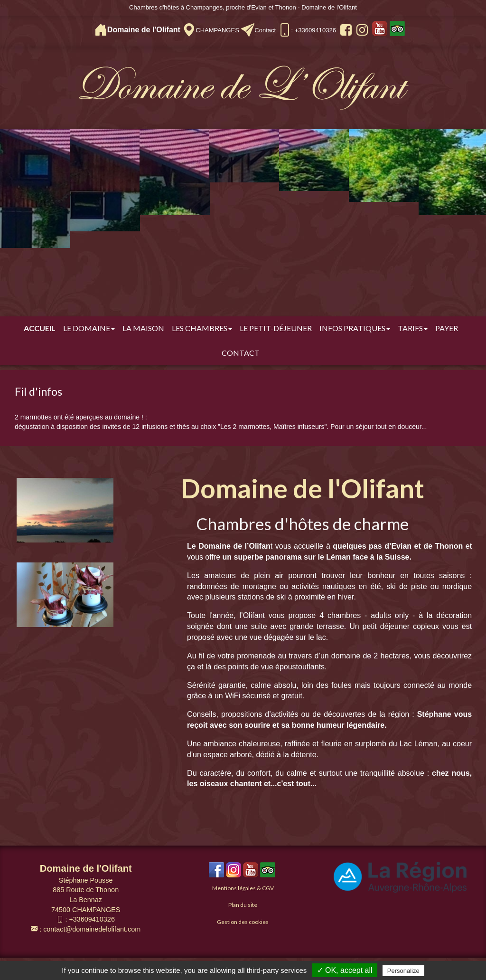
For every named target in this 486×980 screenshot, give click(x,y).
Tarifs (413, 328)
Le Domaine (89, 328)
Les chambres (202, 328)
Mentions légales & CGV (243, 888)
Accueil (40, 328)
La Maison (143, 328)
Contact (265, 30)
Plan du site (243, 905)
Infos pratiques (355, 328)
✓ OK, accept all (345, 970)
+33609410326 (92, 919)
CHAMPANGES (217, 30)
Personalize (403, 971)
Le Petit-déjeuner (276, 328)
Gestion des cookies (243, 922)
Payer (447, 328)
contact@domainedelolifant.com (92, 929)
